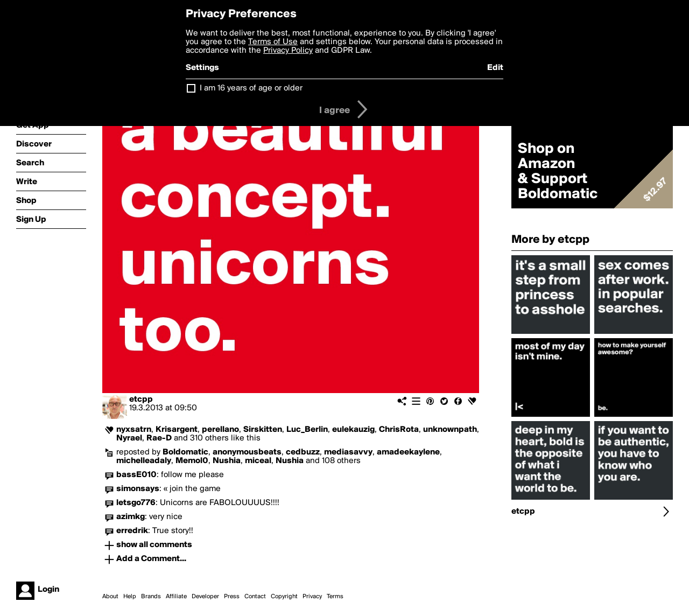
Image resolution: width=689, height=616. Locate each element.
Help (130, 597)
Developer (205, 597)
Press (232, 597)
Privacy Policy (288, 51)
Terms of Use (273, 42)
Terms (335, 597)
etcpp (141, 400)
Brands (151, 597)
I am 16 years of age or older (251, 88)
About (110, 597)
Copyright (284, 597)
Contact (255, 597)
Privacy (312, 597)
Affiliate (176, 597)
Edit (495, 68)
